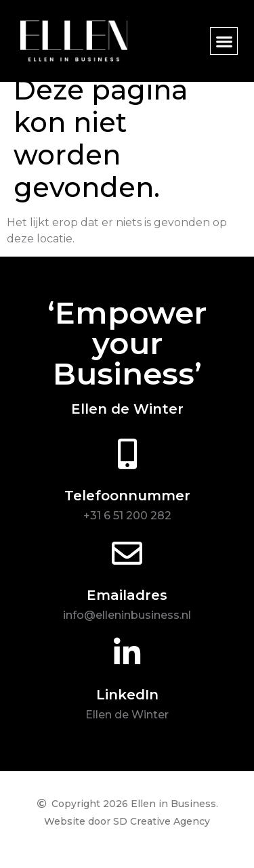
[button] (224, 41)
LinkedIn (127, 709)
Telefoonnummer (127, 510)
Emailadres (127, 609)
